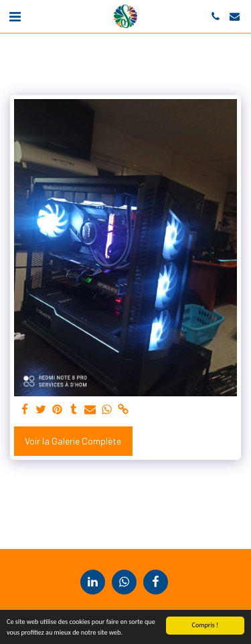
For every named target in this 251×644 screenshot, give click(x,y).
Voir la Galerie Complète (73, 441)
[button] (15, 16)
